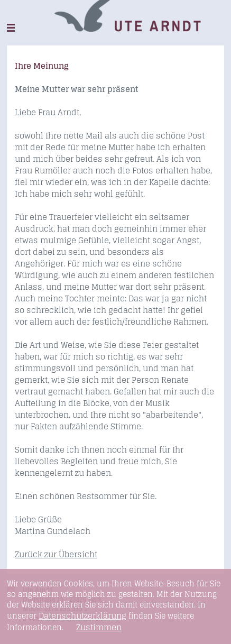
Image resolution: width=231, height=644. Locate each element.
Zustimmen (99, 628)
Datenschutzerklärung (82, 616)
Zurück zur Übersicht (56, 554)
